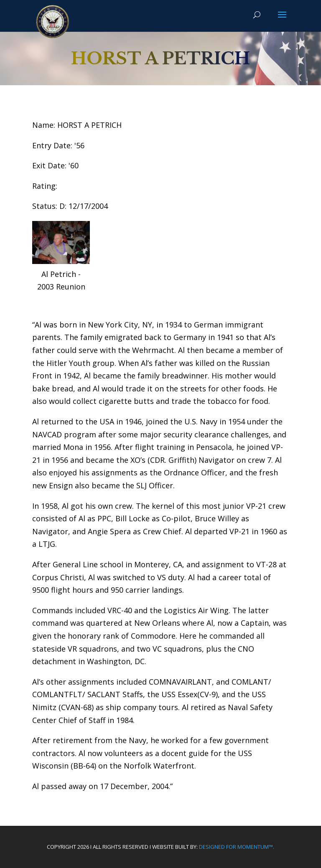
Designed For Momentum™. (237, 847)
